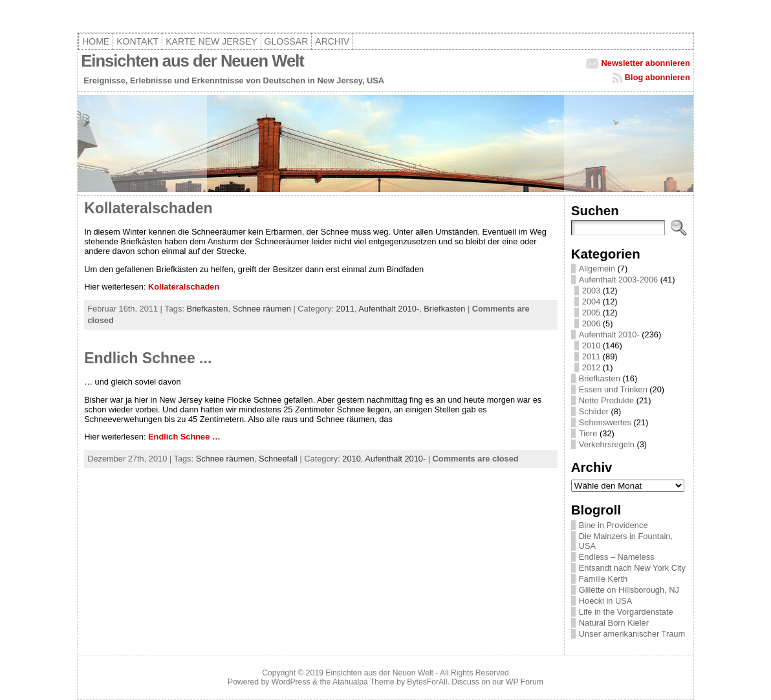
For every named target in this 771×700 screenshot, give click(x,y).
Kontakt (137, 41)
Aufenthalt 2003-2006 (618, 280)
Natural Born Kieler (614, 623)
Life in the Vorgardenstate (626, 612)
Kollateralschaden (148, 208)
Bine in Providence (614, 525)
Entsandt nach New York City (632, 568)
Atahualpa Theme (364, 682)
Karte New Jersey (211, 41)
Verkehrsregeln (607, 444)
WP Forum (525, 682)
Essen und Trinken (613, 389)
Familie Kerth (603, 579)
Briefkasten (207, 309)
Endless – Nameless (617, 557)
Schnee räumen (262, 309)
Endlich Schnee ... (148, 358)
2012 (591, 367)
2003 (591, 291)
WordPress (291, 682)
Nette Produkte (606, 400)
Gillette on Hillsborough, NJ (629, 590)
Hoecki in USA (606, 601)
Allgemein (597, 269)
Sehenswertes (605, 422)
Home (96, 41)
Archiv (332, 41)
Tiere (588, 433)
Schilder (594, 411)
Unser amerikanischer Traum (632, 634)
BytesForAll (427, 682)
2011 (345, 309)
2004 (591, 302)
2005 (591, 313)
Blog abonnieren (657, 77)
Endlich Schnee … (184, 437)
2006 (591, 323)
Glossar (287, 41)
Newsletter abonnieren (646, 63)
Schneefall (278, 459)
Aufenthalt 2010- (389, 309)
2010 (351, 459)
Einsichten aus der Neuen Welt (192, 61)
